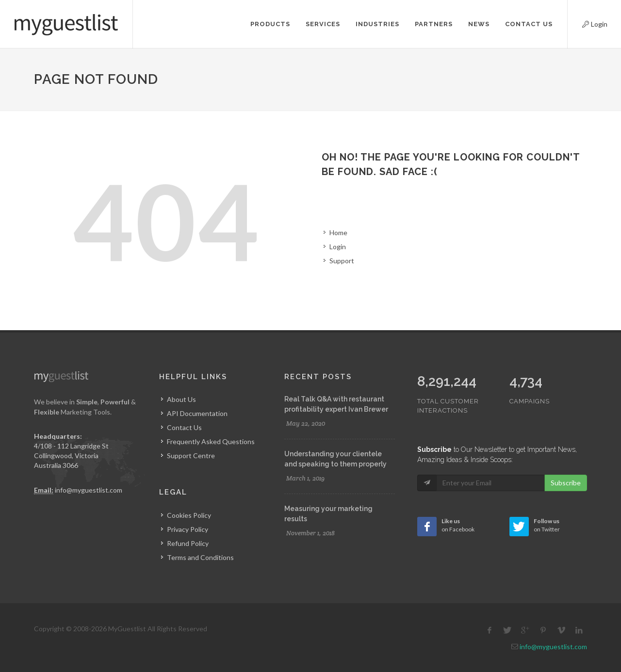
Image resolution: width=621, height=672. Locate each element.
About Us (181, 399)
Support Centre (191, 456)
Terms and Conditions (200, 557)
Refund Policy (188, 543)
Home (338, 232)
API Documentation (197, 413)
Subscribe (566, 462)
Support (342, 261)
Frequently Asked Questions (211, 441)
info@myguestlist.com (89, 490)
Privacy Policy (188, 529)
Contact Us (184, 427)
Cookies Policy (189, 515)
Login (587, 23)
